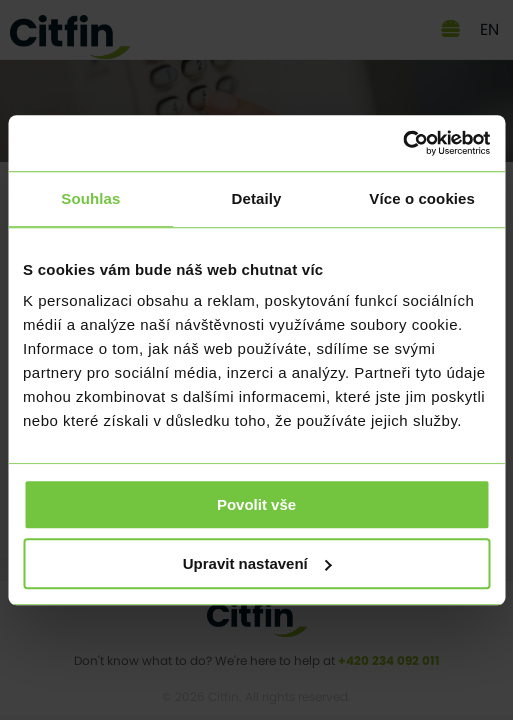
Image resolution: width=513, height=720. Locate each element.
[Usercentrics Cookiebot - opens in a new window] (402, 143)
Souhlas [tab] (90, 198)
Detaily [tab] (257, 198)
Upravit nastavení (257, 563)
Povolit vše (256, 504)
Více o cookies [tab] (422, 198)
